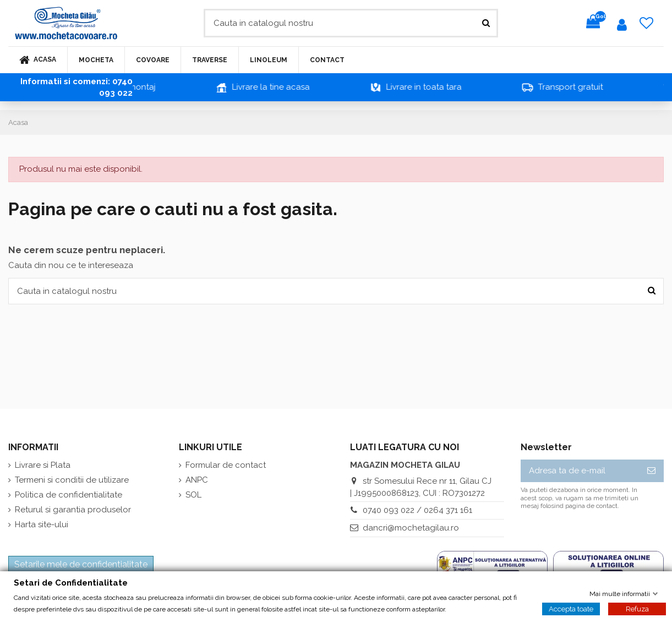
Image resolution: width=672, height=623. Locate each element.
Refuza (637, 608)
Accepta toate (571, 608)
